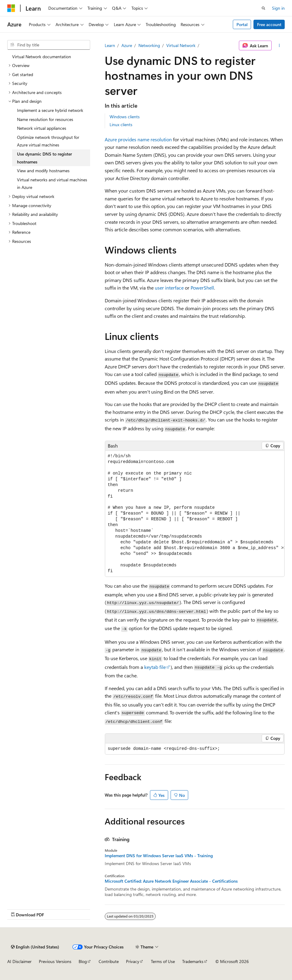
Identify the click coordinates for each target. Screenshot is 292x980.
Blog (83, 961)
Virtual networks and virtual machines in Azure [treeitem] (52, 184)
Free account (269, 24)
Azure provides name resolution (138, 139)
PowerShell (202, 288)
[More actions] (279, 45)
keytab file (155, 667)
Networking (149, 45)
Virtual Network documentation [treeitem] (42, 57)
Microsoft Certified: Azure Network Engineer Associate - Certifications (171, 881)
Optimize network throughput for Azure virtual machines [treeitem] (48, 141)
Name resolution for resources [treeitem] (45, 119)
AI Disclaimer (19, 961)
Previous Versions (55, 961)
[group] (195, 514)
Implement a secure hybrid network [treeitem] (50, 110)
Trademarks (193, 961)
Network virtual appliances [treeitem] (42, 128)
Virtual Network (181, 45)
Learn (110, 45)
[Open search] (263, 8)
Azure (127, 45)
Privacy (133, 961)
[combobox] (49, 45)
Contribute (109, 961)
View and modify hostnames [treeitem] (43, 171)
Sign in (278, 8)
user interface (169, 288)
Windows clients (125, 117)
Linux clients (121, 124)
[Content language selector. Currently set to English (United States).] (35, 947)
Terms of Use (163, 961)
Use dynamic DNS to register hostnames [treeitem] (44, 158)
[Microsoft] (11, 8)
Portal (242, 24)
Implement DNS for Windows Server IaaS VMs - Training (159, 856)
